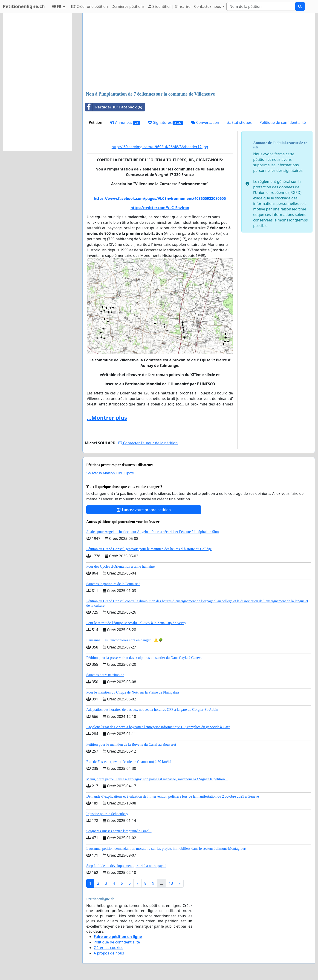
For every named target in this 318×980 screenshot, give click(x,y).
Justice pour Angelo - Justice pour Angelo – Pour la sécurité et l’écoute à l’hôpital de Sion (153, 532)
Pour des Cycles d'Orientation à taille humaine (120, 566)
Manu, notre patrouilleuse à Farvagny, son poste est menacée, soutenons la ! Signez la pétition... (157, 779)
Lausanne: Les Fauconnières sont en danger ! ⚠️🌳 (125, 640)
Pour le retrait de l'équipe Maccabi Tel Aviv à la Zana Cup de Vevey (136, 623)
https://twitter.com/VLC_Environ (160, 208)
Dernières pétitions (128, 6)
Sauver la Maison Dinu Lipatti (110, 473)
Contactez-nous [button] (208, 6)
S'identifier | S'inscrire (169, 6)
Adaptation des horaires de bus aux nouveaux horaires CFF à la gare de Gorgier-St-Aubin (152, 710)
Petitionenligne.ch (24, 6)
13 (171, 883)
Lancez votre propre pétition (144, 510)
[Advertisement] (199, 53)
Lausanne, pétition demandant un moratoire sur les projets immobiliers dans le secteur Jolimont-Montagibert (166, 848)
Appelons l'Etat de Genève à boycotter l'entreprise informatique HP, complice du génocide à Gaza (158, 727)
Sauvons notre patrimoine (105, 675)
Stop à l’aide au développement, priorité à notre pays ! (126, 866)
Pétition (95, 122)
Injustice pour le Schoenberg (107, 814)
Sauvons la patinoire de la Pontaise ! (113, 584)
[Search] (261, 6)
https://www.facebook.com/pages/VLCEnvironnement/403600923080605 (160, 198)
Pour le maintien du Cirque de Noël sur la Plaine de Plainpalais (133, 692)
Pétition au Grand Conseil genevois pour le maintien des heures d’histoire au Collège (149, 549)
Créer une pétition (90, 6)
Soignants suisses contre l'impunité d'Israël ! (119, 831)
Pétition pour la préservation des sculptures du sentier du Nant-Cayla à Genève (144, 658)
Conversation (205, 122)
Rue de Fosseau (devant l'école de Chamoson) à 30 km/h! (129, 762)
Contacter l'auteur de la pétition (148, 443)
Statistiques (239, 122)
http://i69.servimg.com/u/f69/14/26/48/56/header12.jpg (160, 147)
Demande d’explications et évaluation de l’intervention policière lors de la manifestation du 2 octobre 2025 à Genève (173, 796)
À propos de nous (109, 953)
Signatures (166, 123)
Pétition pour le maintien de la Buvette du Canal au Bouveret (131, 744)
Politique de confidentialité (283, 122)
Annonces (125, 123)
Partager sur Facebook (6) (114, 107)
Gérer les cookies (108, 948)
